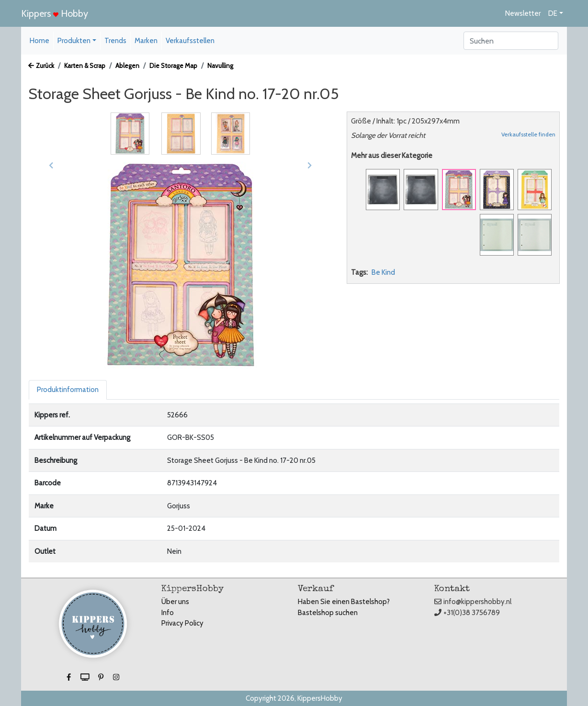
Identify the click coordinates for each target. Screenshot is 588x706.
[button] (51, 165)
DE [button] (553, 13)
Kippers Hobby (55, 13)
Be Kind (383, 272)
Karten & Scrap (85, 66)
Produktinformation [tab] (68, 390)
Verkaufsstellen (190, 41)
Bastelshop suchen (328, 613)
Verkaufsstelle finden (528, 134)
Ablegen (127, 66)
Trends (115, 41)
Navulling (220, 66)
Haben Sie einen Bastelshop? (344, 602)
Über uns (175, 602)
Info (168, 613)
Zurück (41, 66)
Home (40, 41)
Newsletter (523, 13)
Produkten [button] (74, 41)
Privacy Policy (182, 623)
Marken (146, 41)
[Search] (511, 41)
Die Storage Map (173, 66)
